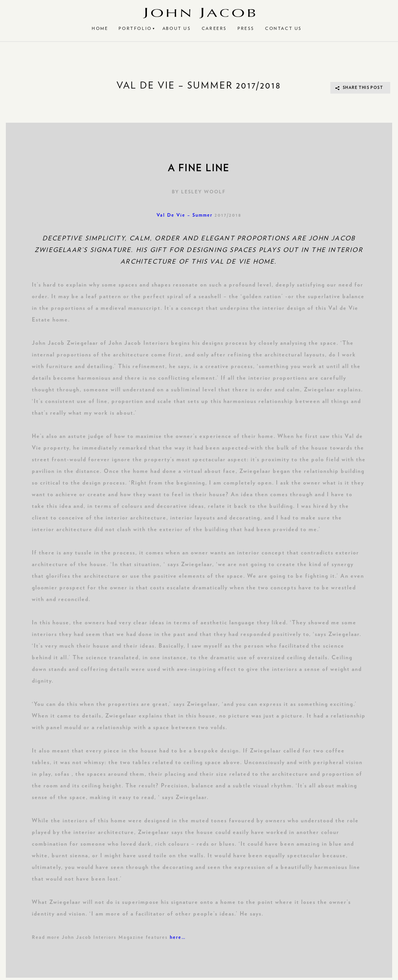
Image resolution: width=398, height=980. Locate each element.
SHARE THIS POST (363, 88)
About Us (177, 29)
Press (246, 29)
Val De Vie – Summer (185, 215)
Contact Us (284, 29)
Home (100, 29)
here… (178, 937)
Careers (214, 29)
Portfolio (135, 29)
